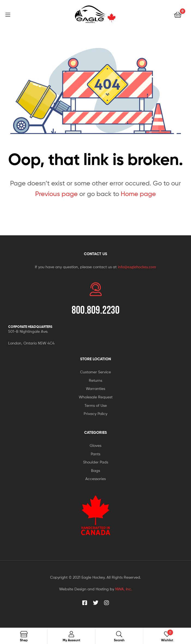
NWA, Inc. (124, 589)
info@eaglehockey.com (137, 267)
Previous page (56, 194)
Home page (138, 194)
